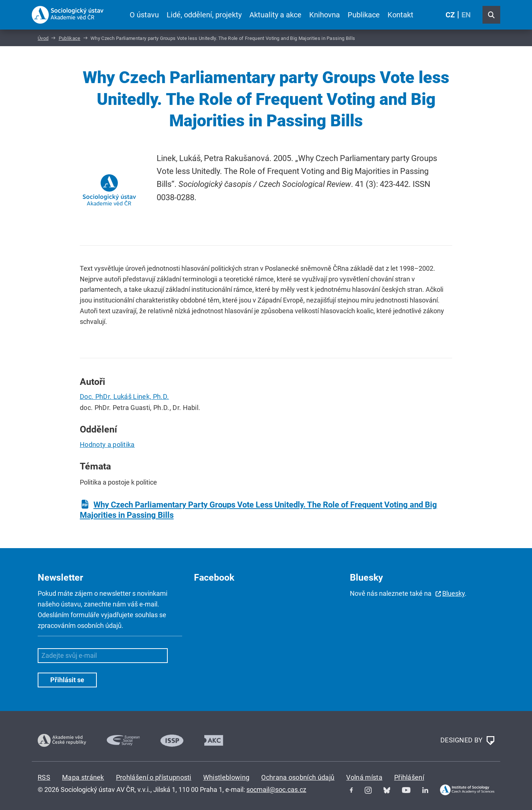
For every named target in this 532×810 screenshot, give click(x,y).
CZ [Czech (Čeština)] (450, 15)
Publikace (364, 15)
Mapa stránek (83, 777)
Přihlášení (409, 777)
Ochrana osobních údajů (298, 777)
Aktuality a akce (275, 15)
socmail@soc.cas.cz (276, 790)
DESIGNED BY (467, 741)
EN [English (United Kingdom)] (466, 15)
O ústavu (144, 15)
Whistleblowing (226, 777)
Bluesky (453, 593)
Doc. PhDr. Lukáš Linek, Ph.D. (124, 397)
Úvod (43, 38)
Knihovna (325, 15)
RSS (44, 777)
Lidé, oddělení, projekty (204, 15)
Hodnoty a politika (107, 445)
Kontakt (400, 15)
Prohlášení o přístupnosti (154, 777)
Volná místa (364, 777)
